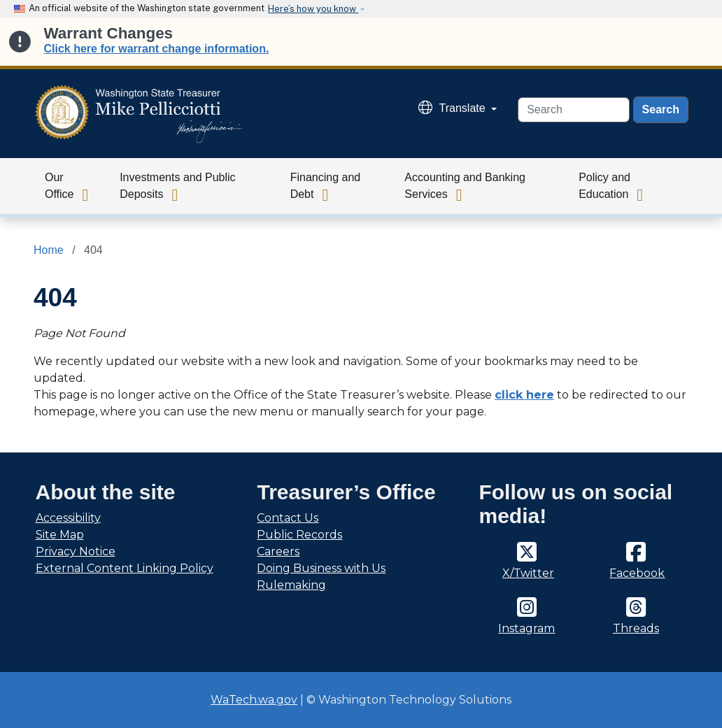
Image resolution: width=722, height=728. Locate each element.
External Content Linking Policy (125, 568)
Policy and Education (604, 186)
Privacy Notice (76, 551)
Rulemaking (291, 585)
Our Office (59, 186)
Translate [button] (454, 108)
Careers (278, 551)
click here (524, 395)
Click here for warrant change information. (157, 49)
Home (49, 250)
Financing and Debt (326, 186)
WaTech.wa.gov (254, 700)
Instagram (526, 628)
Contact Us (288, 518)
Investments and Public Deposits (177, 186)
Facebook (637, 573)
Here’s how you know (313, 9)
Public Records (299, 535)
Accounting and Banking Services (465, 186)
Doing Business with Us (321, 568)
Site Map (60, 535)
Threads (636, 628)
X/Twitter (528, 573)
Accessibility (68, 518)
